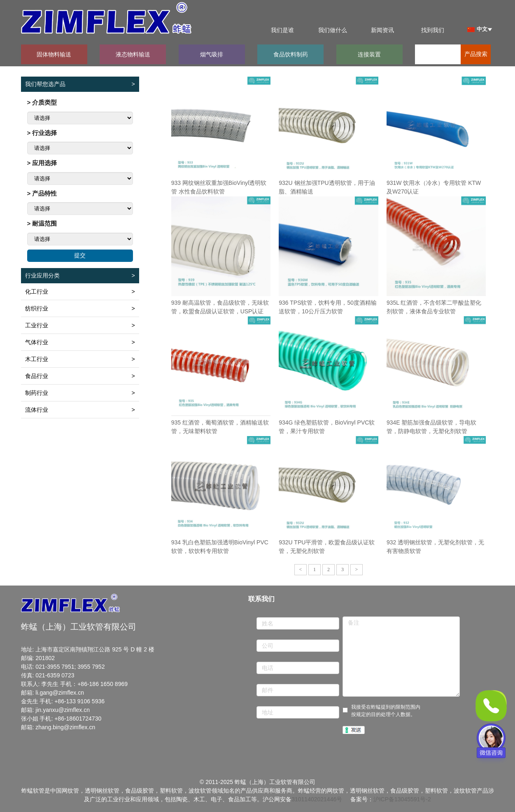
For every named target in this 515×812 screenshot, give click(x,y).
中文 (477, 29)
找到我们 (433, 30)
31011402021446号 (317, 799)
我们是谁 (282, 30)
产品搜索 (476, 54)
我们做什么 (333, 30)
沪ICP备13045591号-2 (402, 799)
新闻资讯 (382, 30)
